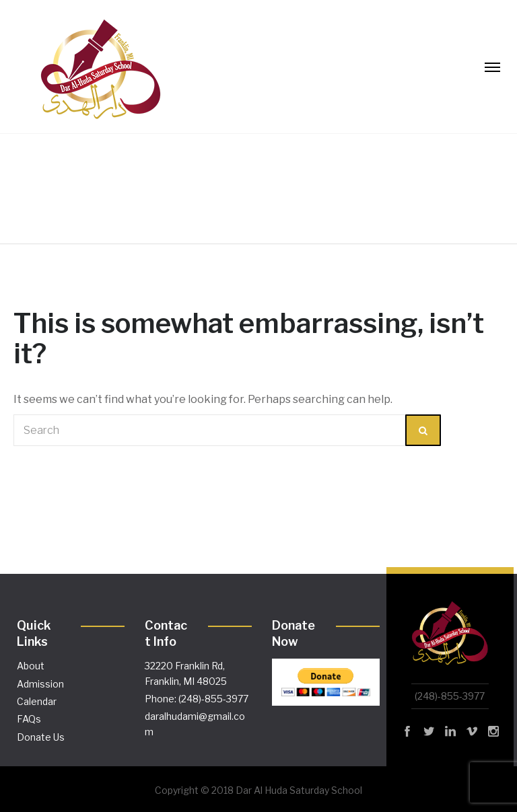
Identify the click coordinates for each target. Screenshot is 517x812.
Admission (40, 684)
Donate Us (41, 737)
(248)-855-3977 (450, 696)
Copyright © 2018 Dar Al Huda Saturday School (258, 790)
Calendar (37, 701)
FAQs (29, 719)
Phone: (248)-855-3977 (197, 699)
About (31, 666)
